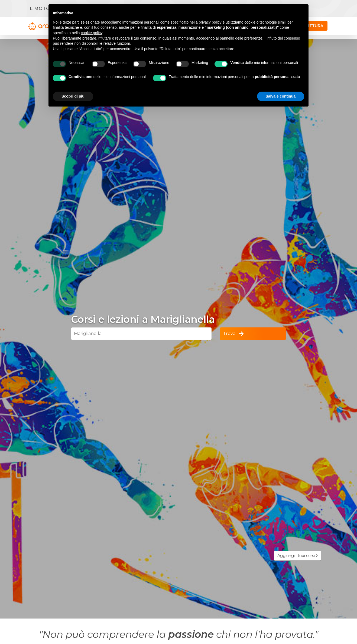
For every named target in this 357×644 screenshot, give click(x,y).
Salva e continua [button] (281, 96)
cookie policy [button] (92, 33)
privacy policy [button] (210, 22)
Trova (234, 334)
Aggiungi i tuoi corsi (298, 556)
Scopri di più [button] (73, 96)
